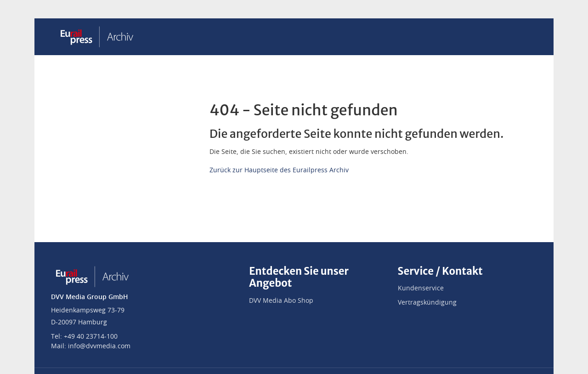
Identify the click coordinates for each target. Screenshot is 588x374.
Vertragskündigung (427, 303)
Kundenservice (421, 289)
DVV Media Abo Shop (281, 301)
